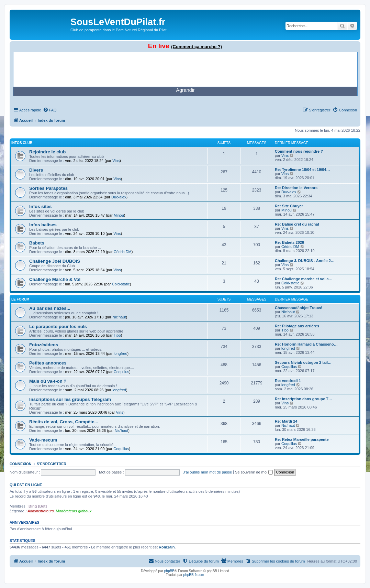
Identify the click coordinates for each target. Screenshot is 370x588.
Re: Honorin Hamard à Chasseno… (306, 344)
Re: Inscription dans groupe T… (304, 399)
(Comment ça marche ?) (197, 47)
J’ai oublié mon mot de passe (208, 472)
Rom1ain (167, 547)
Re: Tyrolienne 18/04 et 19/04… (302, 170)
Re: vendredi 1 (288, 381)
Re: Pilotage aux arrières (297, 326)
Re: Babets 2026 (289, 242)
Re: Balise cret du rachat (297, 224)
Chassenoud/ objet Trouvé (299, 308)
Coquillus (121, 372)
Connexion (21, 464)
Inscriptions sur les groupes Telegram (70, 399)
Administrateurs (41, 511)
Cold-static (121, 284)
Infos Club (22, 143)
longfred (121, 353)
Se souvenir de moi (254, 472)
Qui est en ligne (26, 485)
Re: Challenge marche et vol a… (304, 279)
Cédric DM (123, 252)
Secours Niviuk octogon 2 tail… (303, 362)
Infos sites (40, 206)
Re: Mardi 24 (286, 421)
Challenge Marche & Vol (55, 279)
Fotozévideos (44, 345)
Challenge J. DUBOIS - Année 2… (305, 261)
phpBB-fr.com (194, 575)
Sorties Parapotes (48, 188)
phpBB (169, 571)
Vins (116, 161)
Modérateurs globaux (74, 511)
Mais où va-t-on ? (48, 381)
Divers (36, 170)
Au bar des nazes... (50, 308)
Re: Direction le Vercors (296, 188)
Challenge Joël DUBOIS (55, 261)
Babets (37, 243)
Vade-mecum (43, 440)
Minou (119, 215)
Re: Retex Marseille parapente (302, 439)
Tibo (117, 335)
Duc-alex (119, 197)
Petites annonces (48, 363)
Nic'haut (119, 317)
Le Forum (20, 299)
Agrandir (185, 90)
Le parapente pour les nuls (58, 326)
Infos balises (43, 225)
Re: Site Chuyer (289, 206)
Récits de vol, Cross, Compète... (64, 422)
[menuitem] (50, 110)
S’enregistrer (52, 464)
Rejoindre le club (47, 152)
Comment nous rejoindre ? (299, 151)
